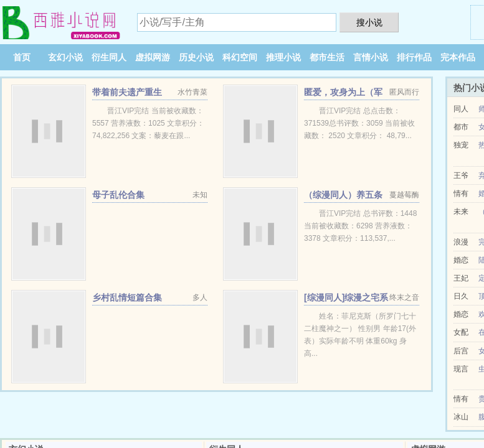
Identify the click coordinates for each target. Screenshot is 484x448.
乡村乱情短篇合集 (127, 297)
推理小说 (283, 57)
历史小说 (196, 57)
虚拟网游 (153, 57)
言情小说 (371, 57)
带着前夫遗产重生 (127, 92)
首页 (22, 57)
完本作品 (458, 57)
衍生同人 (109, 57)
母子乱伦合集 (118, 195)
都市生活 (327, 57)
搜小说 (369, 22)
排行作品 (414, 57)
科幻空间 (240, 57)
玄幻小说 (65, 57)
